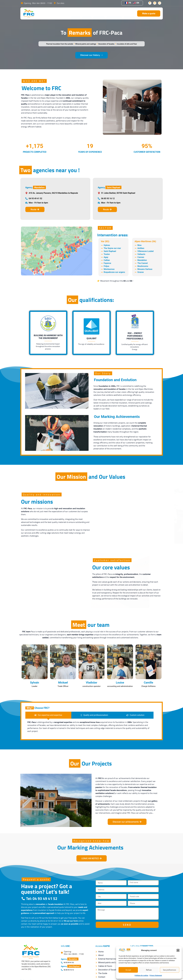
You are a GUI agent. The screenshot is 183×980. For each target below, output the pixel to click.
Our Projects (114, 13)
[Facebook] (150, 3)
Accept (128, 970)
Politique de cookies (141, 976)
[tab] (48, 715)
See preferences (170, 970)
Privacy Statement (156, 976)
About (87, 13)
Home (76, 13)
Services (99, 13)
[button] (178, 950)
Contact (129, 13)
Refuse (149, 970)
